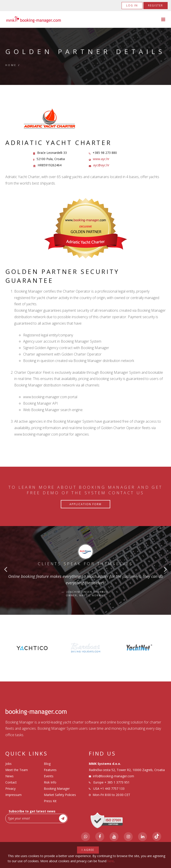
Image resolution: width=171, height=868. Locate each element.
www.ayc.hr (101, 159)
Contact (11, 782)
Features (50, 770)
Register (156, 5)
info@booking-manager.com (113, 776)
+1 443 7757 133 (112, 789)
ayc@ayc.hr (101, 165)
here (111, 861)
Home (11, 65)
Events (49, 776)
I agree (88, 850)
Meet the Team (17, 770)
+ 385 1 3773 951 (117, 782)
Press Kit (50, 801)
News (9, 776)
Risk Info (50, 782)
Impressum (13, 795)
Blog (47, 764)
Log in (132, 5)
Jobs (8, 764)
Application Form (85, 504)
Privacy (10, 789)
